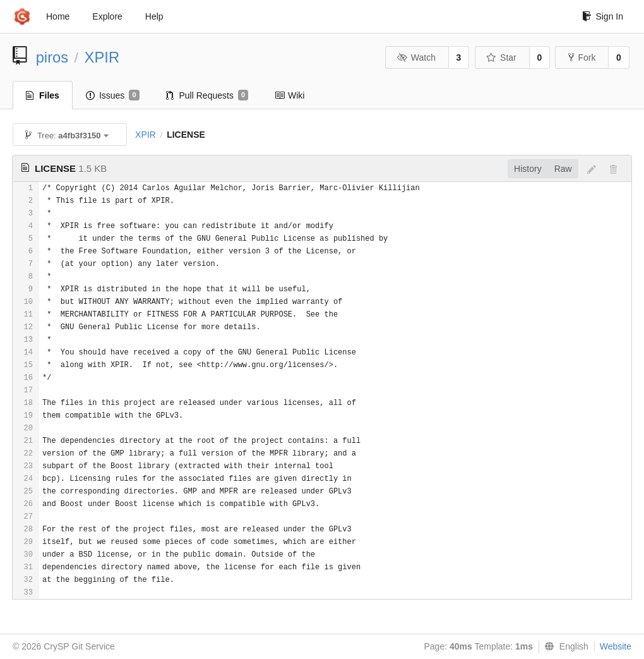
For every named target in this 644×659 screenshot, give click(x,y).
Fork (582, 57)
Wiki (289, 95)
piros (52, 57)
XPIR (102, 57)
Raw (563, 169)
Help (154, 16)
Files (43, 95)
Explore (107, 16)
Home (58, 16)
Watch (416, 57)
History (528, 169)
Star (501, 57)
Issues (113, 95)
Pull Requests (207, 95)
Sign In (603, 16)
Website (616, 646)
